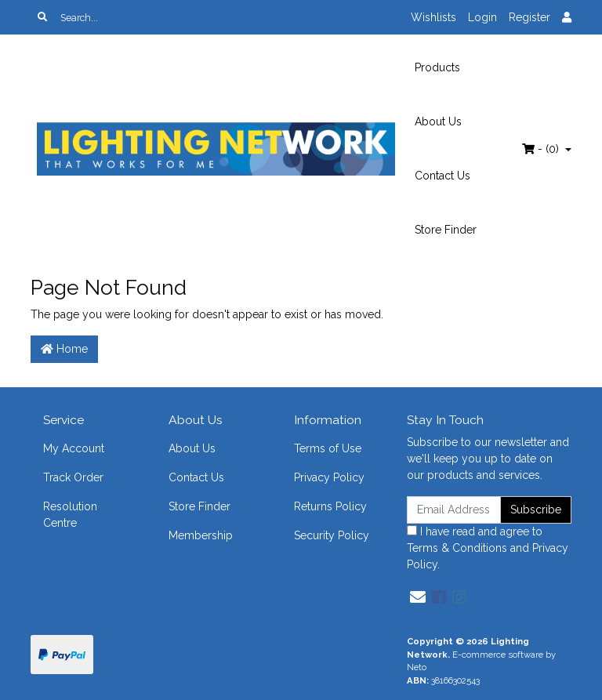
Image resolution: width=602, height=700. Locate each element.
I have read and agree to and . (488, 548)
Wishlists (433, 17)
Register (529, 17)
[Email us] (418, 597)
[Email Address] (454, 510)
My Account (74, 448)
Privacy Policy (329, 477)
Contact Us (442, 176)
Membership (201, 535)
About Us (438, 122)
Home (64, 349)
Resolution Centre (70, 515)
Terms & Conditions (457, 548)
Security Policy (332, 535)
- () (542, 149)
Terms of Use (328, 448)
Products (437, 67)
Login (482, 17)
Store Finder (446, 230)
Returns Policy (330, 506)
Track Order (73, 477)
